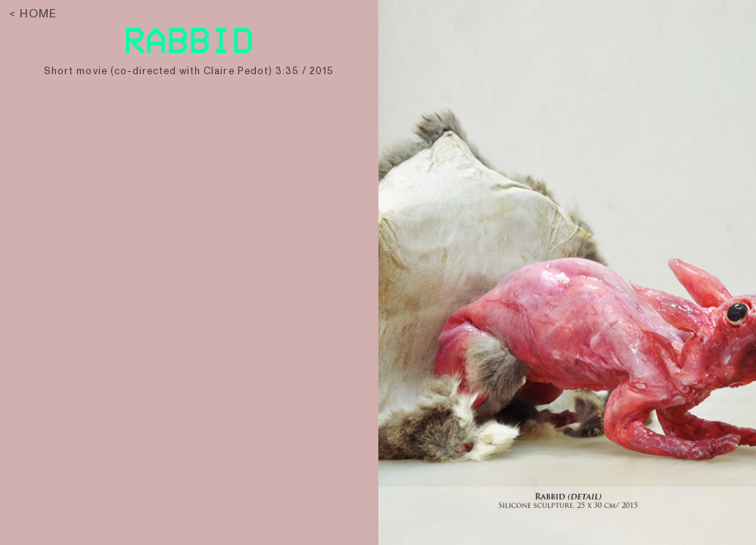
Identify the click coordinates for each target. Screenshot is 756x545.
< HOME (33, 14)
